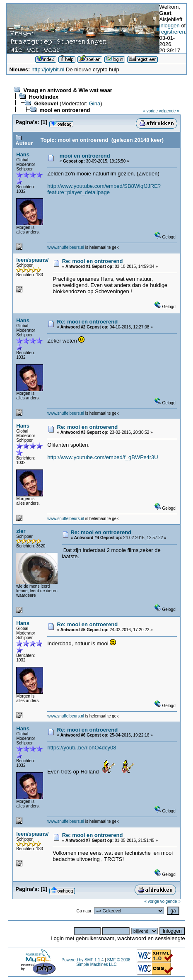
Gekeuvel (46, 103)
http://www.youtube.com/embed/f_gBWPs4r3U (103, 457)
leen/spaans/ (32, 260)
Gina (95, 103)
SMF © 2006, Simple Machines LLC (104, 962)
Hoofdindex (43, 97)
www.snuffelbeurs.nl (66, 247)
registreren (172, 32)
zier (21, 531)
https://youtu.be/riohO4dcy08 (82, 748)
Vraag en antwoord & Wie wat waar (68, 90)
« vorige (150, 111)
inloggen (170, 26)
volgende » (169, 111)
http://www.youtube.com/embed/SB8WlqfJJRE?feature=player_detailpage (104, 189)
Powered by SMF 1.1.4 (83, 960)
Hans (23, 154)
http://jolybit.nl (48, 69)
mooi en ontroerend (65, 110)
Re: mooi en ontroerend (93, 261)
